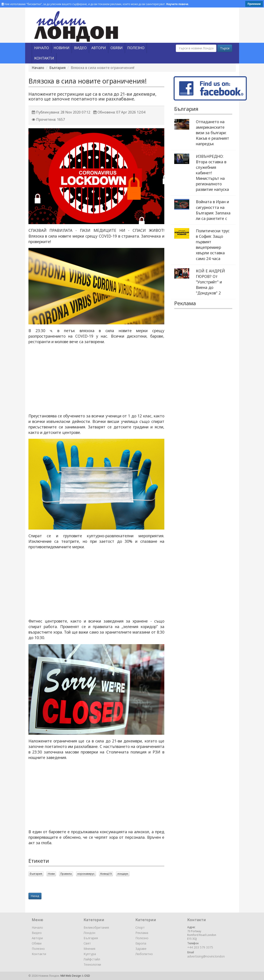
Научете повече (177, 4)
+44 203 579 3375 (200, 947)
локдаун (123, 874)
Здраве (141, 949)
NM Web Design (71, 976)
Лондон (89, 933)
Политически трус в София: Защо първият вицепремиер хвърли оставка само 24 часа (213, 245)
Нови (51, 874)
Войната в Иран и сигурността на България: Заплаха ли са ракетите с (213, 210)
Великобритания (96, 927)
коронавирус (86, 874)
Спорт (140, 927)
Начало (38, 68)
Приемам (254, 4)
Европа (141, 943)
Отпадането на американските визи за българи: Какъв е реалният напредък (213, 133)
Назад (35, 896)
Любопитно (144, 954)
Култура (90, 954)
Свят (87, 943)
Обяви (37, 943)
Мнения (89, 949)
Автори (37, 938)
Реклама (142, 933)
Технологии (92, 964)
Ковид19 (106, 874)
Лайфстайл (92, 959)
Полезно (38, 949)
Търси (225, 48)
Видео (37, 933)
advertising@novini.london (206, 956)
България (57, 68)
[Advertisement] (96, 379)
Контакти (39, 954)
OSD (87, 976)
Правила (66, 874)
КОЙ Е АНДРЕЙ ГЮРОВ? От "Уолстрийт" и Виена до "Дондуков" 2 (210, 282)
